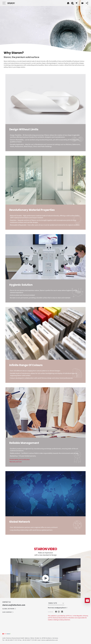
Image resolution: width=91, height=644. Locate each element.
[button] (77, 3)
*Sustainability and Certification (19, 459)
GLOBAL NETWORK (9, 609)
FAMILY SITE (56, 603)
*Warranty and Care (15, 462)
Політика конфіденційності (57, 608)
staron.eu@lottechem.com (50, 640)
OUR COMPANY (8, 612)
